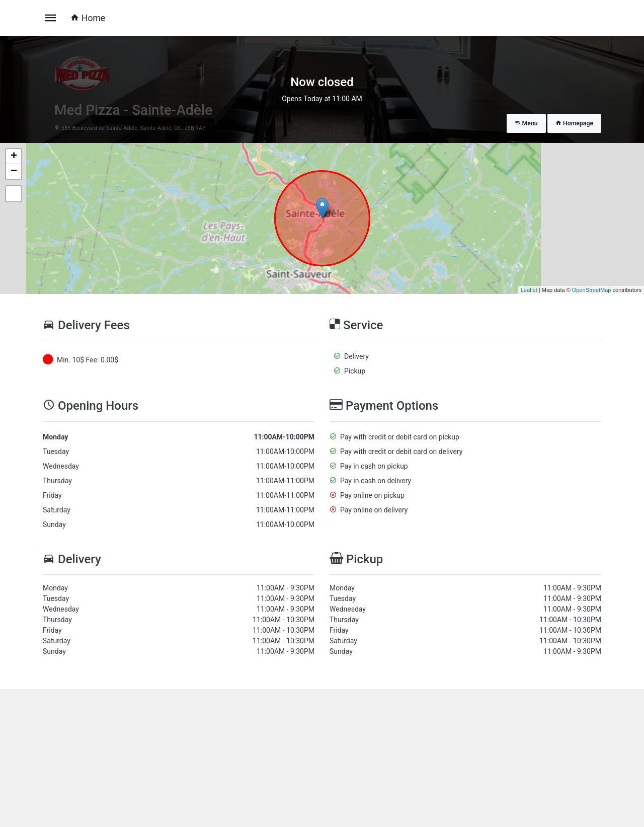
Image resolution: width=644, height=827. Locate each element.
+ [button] (14, 157)
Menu (526, 123)
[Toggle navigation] (51, 18)
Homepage (574, 123)
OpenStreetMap (592, 290)
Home (88, 18)
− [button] (14, 172)
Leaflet (529, 290)
